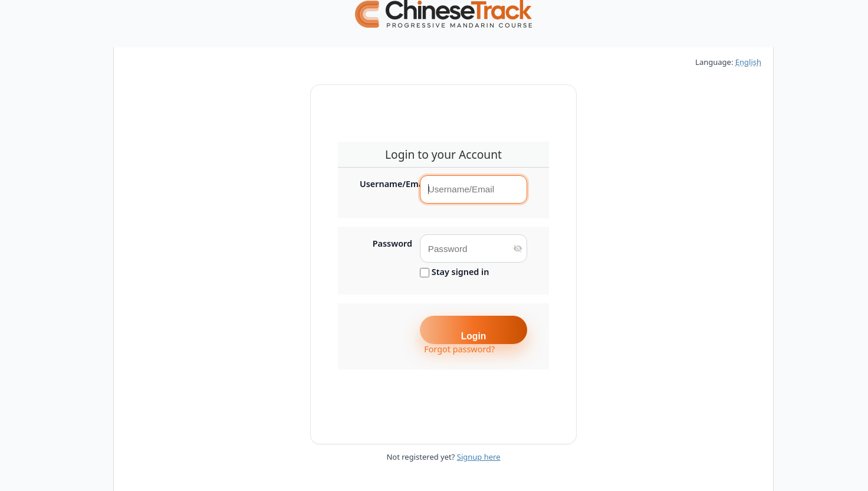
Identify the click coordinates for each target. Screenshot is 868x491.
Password (392, 244)
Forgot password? (459, 349)
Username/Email (386, 184)
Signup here (479, 457)
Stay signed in (454, 272)
